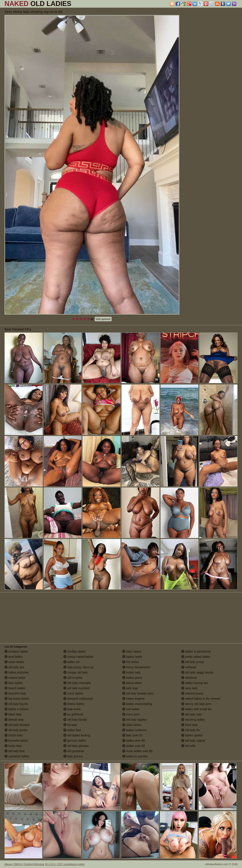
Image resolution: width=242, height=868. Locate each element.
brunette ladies (16, 741)
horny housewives (136, 667)
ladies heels (132, 657)
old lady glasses (76, 746)
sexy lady (189, 688)
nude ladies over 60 (137, 751)
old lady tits (191, 730)
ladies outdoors (134, 730)
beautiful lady (15, 693)
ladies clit (71, 662)
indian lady (131, 672)
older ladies (132, 725)
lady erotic (72, 709)
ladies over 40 (134, 741)
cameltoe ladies (17, 756)
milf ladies (131, 709)
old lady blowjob (17, 725)
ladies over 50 (134, 746)
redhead (189, 667)
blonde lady (14, 720)
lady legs (130, 688)
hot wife (188, 746)
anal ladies (14, 657)
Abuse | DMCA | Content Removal (24, 864)
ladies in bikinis (17, 709)
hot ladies (131, 662)
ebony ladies (74, 704)
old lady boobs (16, 730)
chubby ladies (74, 651)
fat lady (70, 725)
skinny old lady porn (196, 704)
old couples (73, 678)
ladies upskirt (192, 735)
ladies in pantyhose (196, 651)
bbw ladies (14, 683)
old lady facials (75, 720)
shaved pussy (192, 693)
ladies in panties (135, 756)
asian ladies (14, 662)
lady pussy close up (78, 667)
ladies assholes (17, 672)
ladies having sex (195, 683)
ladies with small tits (196, 709)
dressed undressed (78, 699)
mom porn (131, 714)
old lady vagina (193, 741)
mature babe (15, 678)
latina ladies (132, 683)
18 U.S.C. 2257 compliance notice (65, 864)
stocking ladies (193, 720)
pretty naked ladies (196, 657)
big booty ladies (17, 699)
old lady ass (14, 667)
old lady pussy (193, 662)
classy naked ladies (78, 657)
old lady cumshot (77, 688)
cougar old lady (76, 672)
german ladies (75, 741)
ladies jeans (132, 678)
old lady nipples (135, 720)
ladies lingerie (133, 699)
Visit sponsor (103, 319)
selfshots (189, 678)
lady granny (73, 756)
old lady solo (191, 714)
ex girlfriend (73, 714)
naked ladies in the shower (201, 699)
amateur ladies (16, 651)
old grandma (74, 751)
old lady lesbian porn (138, 693)
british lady (14, 735)
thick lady (189, 725)
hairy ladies (132, 651)
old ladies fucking (77, 735)
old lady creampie (77, 683)
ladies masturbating (137, 704)
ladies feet (72, 730)
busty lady (13, 746)
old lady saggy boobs (197, 672)
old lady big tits (16, 704)
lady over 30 (132, 735)
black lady (13, 714)
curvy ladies (73, 693)
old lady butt (15, 751)
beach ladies (15, 688)
